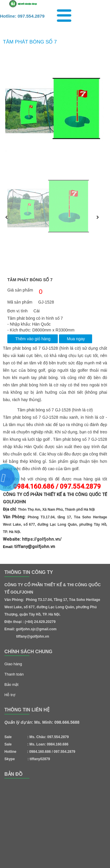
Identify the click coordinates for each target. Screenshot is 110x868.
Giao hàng (13, 664)
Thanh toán (14, 674)
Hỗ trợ (10, 695)
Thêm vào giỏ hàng (33, 339)
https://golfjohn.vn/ (42, 539)
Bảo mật (11, 684)
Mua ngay (76, 339)
